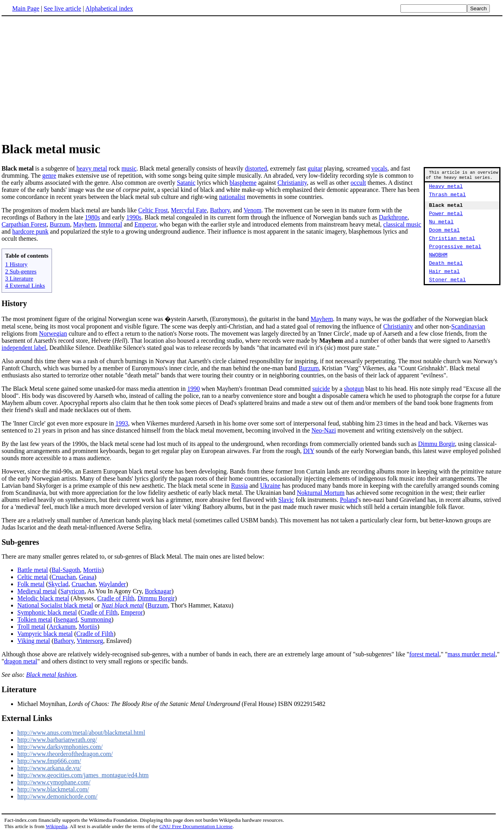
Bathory (220, 210)
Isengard (67, 619)
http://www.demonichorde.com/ (57, 796)
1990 (193, 389)
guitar (315, 168)
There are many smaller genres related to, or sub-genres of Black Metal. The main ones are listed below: (133, 556)
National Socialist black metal (55, 605)
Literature (19, 689)
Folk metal (31, 584)
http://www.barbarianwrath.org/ (57, 740)
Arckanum (62, 627)
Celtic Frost (153, 210)
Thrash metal (448, 199)
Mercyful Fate (189, 210)
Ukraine (271, 486)
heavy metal (92, 168)
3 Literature (19, 278)
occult (358, 183)
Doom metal (445, 239)
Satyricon (72, 591)
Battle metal (33, 570)
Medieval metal (37, 591)
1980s (93, 217)
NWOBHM (438, 267)
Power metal (446, 220)
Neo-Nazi (324, 430)
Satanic (186, 183)
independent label (24, 348)
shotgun (354, 389)
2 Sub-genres (21, 271)
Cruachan (64, 577)
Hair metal (445, 286)
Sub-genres (20, 542)
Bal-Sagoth (66, 570)
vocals (379, 168)
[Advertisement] (68, 78)
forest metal (424, 654)
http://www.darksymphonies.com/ (60, 747)
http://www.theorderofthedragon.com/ (65, 754)
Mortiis (92, 570)
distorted (256, 168)
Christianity (292, 183)
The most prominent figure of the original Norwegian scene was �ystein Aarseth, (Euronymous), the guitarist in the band (156, 319)
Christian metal (452, 249)
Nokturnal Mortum (321, 493)
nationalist (232, 197)
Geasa (86, 577)
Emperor (145, 224)
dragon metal (21, 661)
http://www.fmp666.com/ (49, 761)
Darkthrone (393, 217)
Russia (240, 486)
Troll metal (31, 627)
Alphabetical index (109, 8)
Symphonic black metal (47, 612)
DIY (309, 451)
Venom (253, 210)
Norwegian (53, 333)
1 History (16, 264)
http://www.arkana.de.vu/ (49, 768)
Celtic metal (33, 577)
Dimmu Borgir (437, 444)
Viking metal (34, 641)
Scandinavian (468, 326)
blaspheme (243, 183)
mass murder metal (471, 654)
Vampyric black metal (45, 634)
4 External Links (25, 285)
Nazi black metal (123, 605)
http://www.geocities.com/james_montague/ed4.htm (83, 775)
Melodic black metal (43, 598)
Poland (348, 500)
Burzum (60, 224)
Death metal (446, 277)
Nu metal (441, 230)
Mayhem (84, 224)
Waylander (112, 584)
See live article (62, 8)
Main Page (26, 8)
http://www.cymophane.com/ (54, 782)
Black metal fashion (51, 675)
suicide (321, 389)
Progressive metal (455, 258)
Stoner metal (448, 296)
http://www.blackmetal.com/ (53, 789)
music (129, 168)
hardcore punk (30, 231)
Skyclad (58, 584)
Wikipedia (57, 826)
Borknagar (158, 591)
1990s (134, 217)
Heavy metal (446, 189)
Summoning (96, 619)
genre (49, 176)
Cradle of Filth (116, 598)
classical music (402, 224)
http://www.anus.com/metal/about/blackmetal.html (81, 733)
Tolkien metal (35, 619)
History (14, 303)
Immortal (111, 224)
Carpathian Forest (24, 224)
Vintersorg (90, 641)
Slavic (286, 500)
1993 (122, 423)
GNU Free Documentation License (196, 826)
